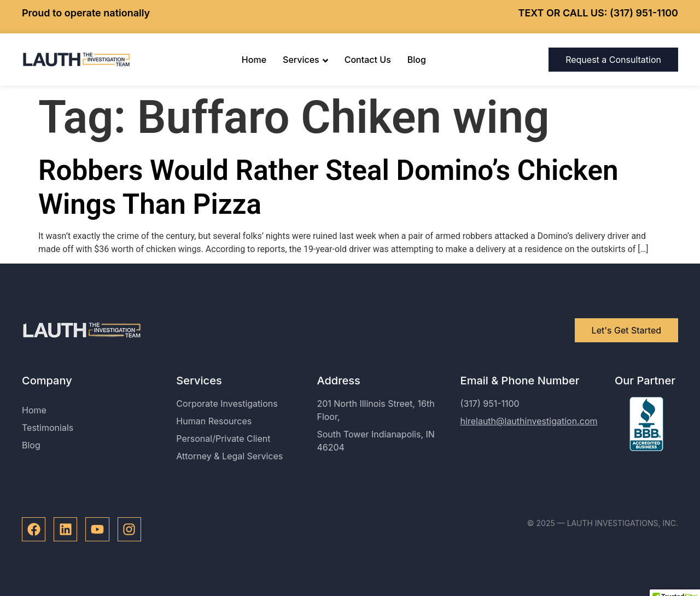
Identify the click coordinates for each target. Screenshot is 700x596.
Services (305, 60)
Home (254, 60)
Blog (417, 60)
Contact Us (368, 60)
